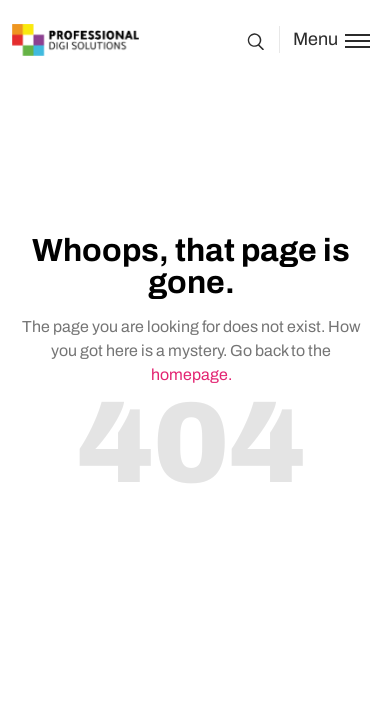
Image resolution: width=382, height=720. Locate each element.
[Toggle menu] (324, 39)
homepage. (191, 374)
